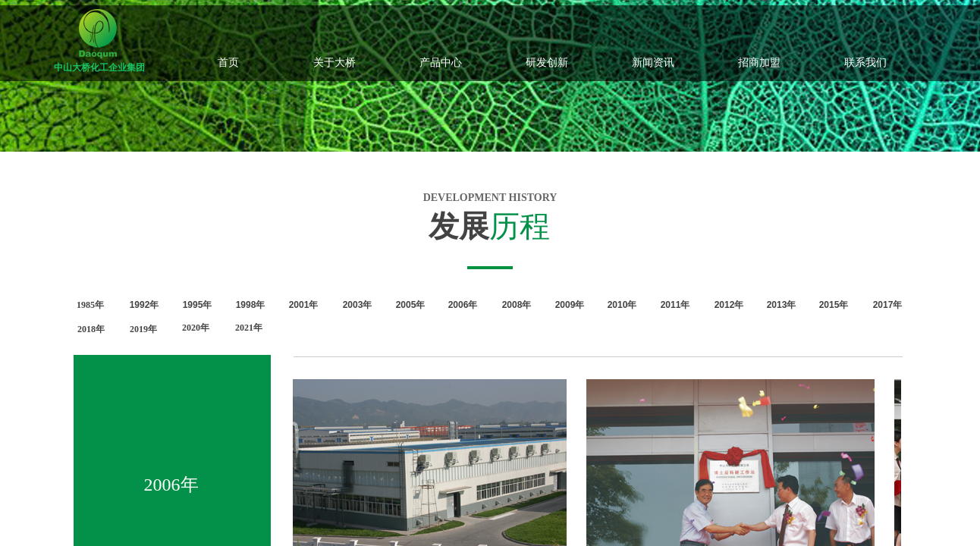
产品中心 (441, 62)
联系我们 (865, 62)
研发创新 (547, 62)
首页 (228, 62)
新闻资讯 (653, 62)
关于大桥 (335, 62)
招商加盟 (759, 62)
